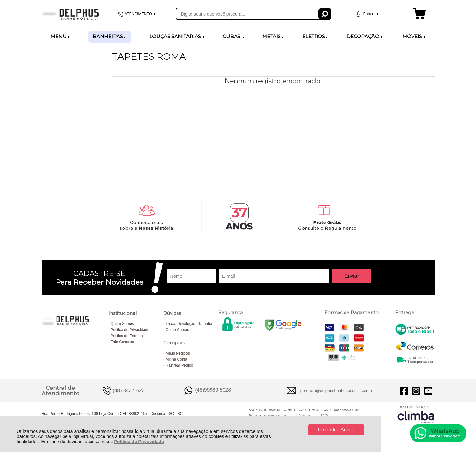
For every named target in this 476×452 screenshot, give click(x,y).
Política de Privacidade (139, 442)
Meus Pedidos (178, 353)
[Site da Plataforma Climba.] (416, 414)
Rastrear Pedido (180, 365)
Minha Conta (177, 359)
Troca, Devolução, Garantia (189, 324)
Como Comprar (179, 330)
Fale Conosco (122, 342)
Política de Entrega (127, 336)
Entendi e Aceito (336, 430)
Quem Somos (122, 324)
